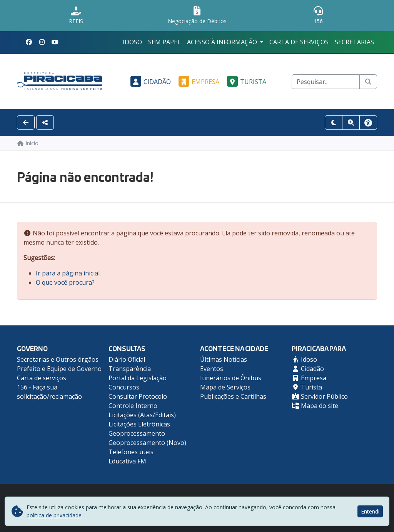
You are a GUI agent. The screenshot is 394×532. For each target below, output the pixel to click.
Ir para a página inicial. (68, 273)
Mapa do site (315, 406)
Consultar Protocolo (138, 396)
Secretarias (354, 42)
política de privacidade (54, 515)
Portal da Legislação (138, 378)
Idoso (132, 42)
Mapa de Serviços (225, 387)
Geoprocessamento (137, 433)
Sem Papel (164, 42)
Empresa (198, 82)
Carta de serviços (299, 42)
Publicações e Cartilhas (233, 396)
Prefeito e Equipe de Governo (59, 369)
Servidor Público (320, 396)
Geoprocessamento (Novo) (147, 443)
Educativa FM (127, 461)
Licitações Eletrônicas (139, 424)
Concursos (124, 387)
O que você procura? (65, 282)
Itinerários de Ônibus (231, 378)
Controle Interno (133, 406)
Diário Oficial (127, 359)
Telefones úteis (131, 452)
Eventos (212, 369)
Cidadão (149, 82)
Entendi (370, 511)
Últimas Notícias (224, 359)
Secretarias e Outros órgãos (58, 359)
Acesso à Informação (223, 42)
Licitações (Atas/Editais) (142, 415)
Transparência (130, 369)
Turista (245, 82)
